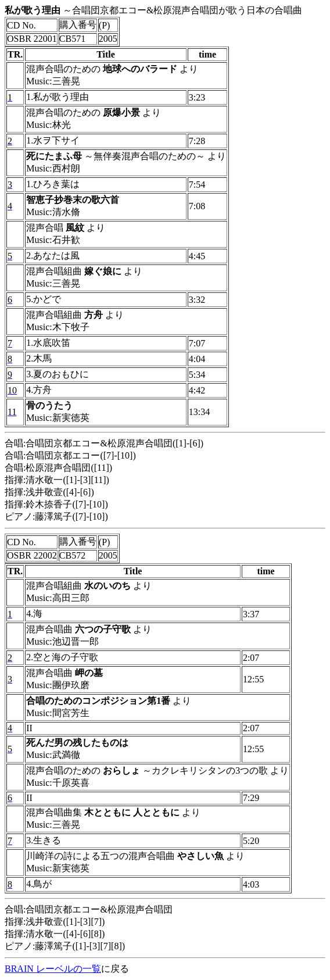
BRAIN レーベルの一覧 (53, 969)
